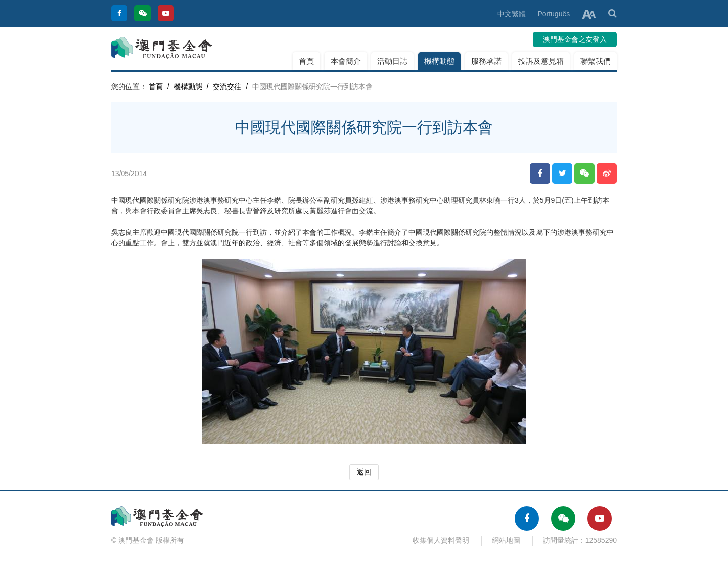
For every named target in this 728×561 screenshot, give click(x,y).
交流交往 (227, 87)
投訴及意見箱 (541, 61)
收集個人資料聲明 (441, 540)
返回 (364, 472)
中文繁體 (512, 14)
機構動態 (439, 61)
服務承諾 (486, 61)
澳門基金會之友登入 (575, 39)
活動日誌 (392, 61)
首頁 (306, 61)
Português (554, 14)
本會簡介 (346, 61)
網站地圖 (506, 540)
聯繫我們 (596, 61)
